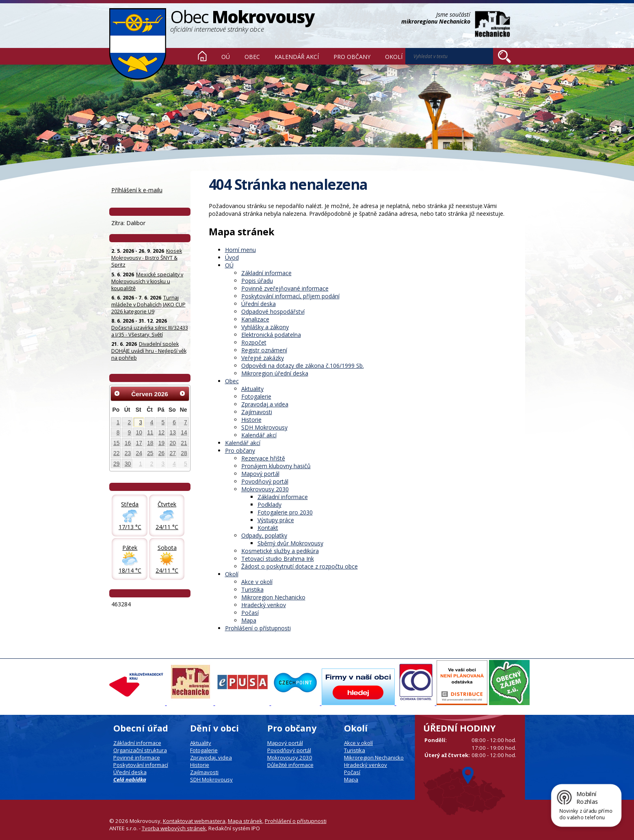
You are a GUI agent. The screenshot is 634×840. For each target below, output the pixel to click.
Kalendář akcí (297, 57)
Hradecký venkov (264, 605)
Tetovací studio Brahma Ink (278, 559)
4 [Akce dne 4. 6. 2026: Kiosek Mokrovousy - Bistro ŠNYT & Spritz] (152, 422)
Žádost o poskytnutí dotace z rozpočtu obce (300, 566)
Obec (252, 57)
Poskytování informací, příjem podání (290, 296)
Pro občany (352, 57)
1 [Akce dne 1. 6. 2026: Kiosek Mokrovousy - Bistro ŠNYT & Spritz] (118, 422)
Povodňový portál (265, 481)
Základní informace (266, 273)
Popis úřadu (257, 281)
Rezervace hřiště (263, 458)
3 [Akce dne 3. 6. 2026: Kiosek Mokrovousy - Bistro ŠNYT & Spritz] (141, 422)
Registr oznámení (264, 350)
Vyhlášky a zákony (265, 327)
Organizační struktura (140, 750)
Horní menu (240, 250)
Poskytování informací (141, 765)
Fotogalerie (256, 396)
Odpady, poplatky (264, 535)
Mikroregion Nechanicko (273, 597)
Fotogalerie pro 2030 (285, 512)
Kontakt (268, 528)
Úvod (202, 56)
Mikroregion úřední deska (275, 373)
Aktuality (252, 389)
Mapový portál (260, 474)
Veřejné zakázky (263, 358)
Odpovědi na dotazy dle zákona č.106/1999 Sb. (303, 366)
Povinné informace (137, 758)
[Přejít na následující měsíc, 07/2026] (182, 393)
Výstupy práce (276, 520)
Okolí (394, 57)
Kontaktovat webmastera (194, 821)
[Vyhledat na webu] (449, 56)
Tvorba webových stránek (174, 828)
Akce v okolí (257, 582)
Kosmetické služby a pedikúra (280, 551)
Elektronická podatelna (271, 335)
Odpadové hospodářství (273, 311)
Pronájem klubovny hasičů (276, 466)
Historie (251, 420)
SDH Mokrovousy (264, 427)
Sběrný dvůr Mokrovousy (290, 543)
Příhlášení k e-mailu (137, 190)
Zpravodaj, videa (211, 758)
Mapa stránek (245, 821)
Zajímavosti (257, 412)
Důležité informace (290, 765)
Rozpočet (254, 342)
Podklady (269, 505)
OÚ (226, 57)
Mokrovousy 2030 (265, 489)
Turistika (252, 589)
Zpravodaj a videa (265, 404)
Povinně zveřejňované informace (285, 288)
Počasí (250, 613)
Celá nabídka (130, 779)
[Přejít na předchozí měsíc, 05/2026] (117, 393)
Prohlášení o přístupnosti (258, 628)
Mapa (249, 620)
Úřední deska (259, 304)
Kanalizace (255, 319)
